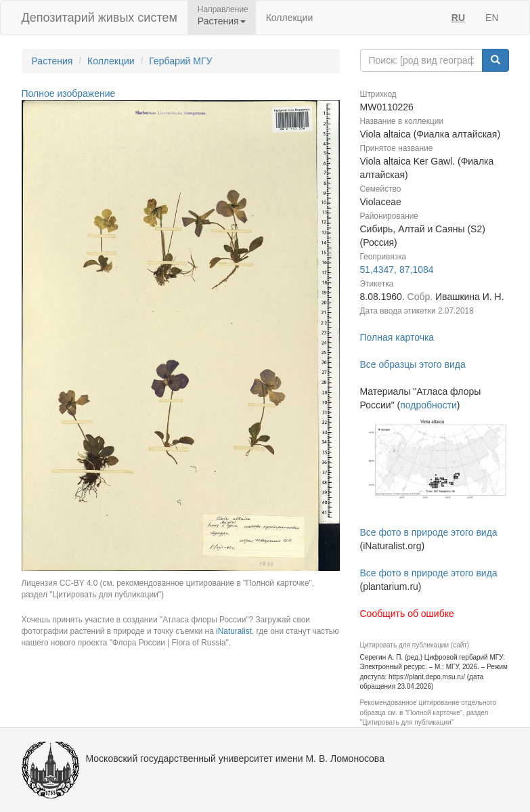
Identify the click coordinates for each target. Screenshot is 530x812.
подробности (428, 405)
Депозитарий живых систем (100, 18)
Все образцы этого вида (413, 364)
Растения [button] (222, 21)
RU (458, 18)
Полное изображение (69, 93)
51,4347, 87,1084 (397, 270)
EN (492, 18)
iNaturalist (234, 631)
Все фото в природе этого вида (429, 532)
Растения (52, 61)
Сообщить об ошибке (407, 614)
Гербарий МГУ (180, 61)
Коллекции (290, 18)
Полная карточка (397, 337)
